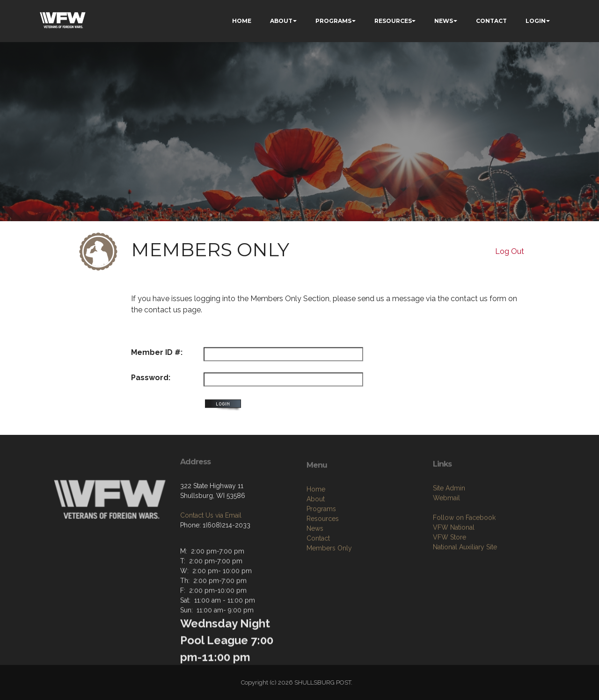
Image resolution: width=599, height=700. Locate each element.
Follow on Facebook (464, 546)
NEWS (444, 21)
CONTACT (491, 21)
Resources (323, 550)
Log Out (510, 251)
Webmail (446, 527)
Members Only (329, 580)
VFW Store (449, 566)
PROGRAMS (333, 21)
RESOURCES (393, 21)
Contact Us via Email (211, 538)
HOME (242, 21)
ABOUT (281, 21)
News (315, 560)
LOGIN (536, 21)
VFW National (454, 556)
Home (316, 521)
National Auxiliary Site (465, 576)
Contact (318, 570)
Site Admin (449, 517)
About (316, 531)
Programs (321, 541)
